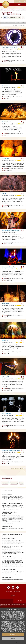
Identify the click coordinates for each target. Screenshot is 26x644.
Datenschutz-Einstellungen (13, 642)
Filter (7, 23)
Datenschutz (17, 591)
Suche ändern (19, 23)
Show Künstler (19, 10)
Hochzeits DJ (5, 483)
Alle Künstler (3, 10)
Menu (21, 4)
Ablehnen (13, 639)
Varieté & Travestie (15, 17)
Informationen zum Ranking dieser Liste (18, 468)
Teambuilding (14, 483)
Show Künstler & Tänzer (11, 10)
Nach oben (19, 601)
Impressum (9, 591)
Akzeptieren (13, 635)
